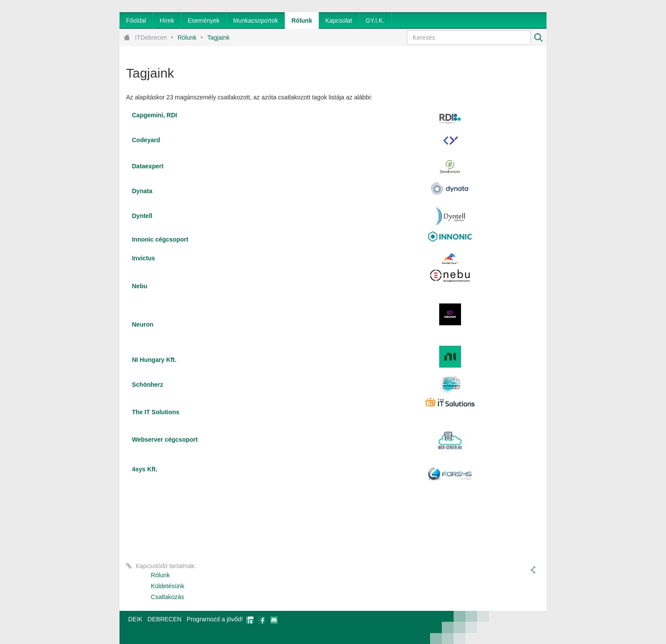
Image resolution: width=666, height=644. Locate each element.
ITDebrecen (151, 37)
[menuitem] (136, 20)
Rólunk (187, 37)
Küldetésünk (168, 586)
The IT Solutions (155, 412)
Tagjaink (218, 37)
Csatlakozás (167, 597)
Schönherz (147, 385)
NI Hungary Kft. (154, 360)
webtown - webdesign (518, 627)
